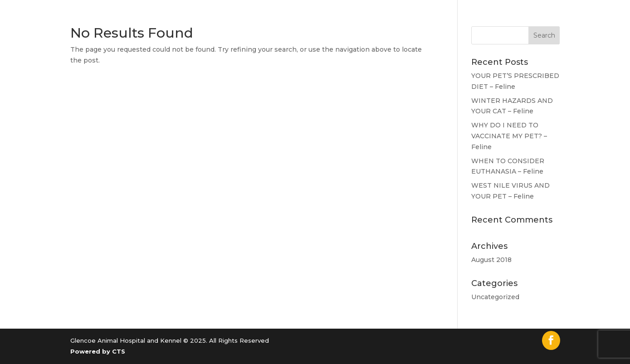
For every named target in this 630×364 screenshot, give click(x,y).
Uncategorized (495, 297)
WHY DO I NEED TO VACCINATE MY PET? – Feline (509, 136)
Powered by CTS (98, 351)
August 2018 (491, 260)
